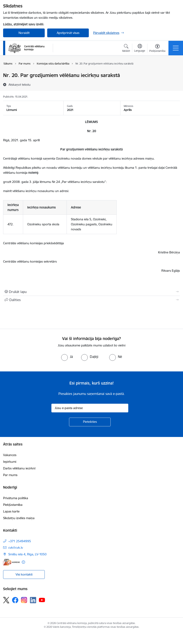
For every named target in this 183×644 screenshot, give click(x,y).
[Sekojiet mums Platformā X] (6, 600)
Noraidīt (24, 33)
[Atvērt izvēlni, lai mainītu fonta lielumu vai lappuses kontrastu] (157, 49)
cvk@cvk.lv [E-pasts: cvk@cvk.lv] (16, 548)
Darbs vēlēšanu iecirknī (19, 468)
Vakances (10, 455)
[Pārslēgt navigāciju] (176, 48)
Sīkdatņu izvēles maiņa (19, 518)
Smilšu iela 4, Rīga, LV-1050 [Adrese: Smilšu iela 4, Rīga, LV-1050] (27, 554)
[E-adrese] (11, 562)
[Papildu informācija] (23, 562)
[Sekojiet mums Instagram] (24, 600)
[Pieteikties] (90, 422)
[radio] (67, 357)
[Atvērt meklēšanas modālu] (126, 49)
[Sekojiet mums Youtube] (42, 600)
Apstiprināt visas (68, 33)
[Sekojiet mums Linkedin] (33, 600)
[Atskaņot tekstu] (20, 84)
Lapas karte (11, 511)
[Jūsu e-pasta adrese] (90, 408)
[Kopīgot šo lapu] (91, 300)
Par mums (10, 475)
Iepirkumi (10, 462)
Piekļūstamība (13, 505)
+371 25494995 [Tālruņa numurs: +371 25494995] (20, 541)
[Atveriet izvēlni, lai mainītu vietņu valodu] (140, 48)
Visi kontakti (24, 574)
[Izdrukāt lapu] (91, 292)
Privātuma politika (16, 498)
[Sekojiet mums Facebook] (15, 600)
